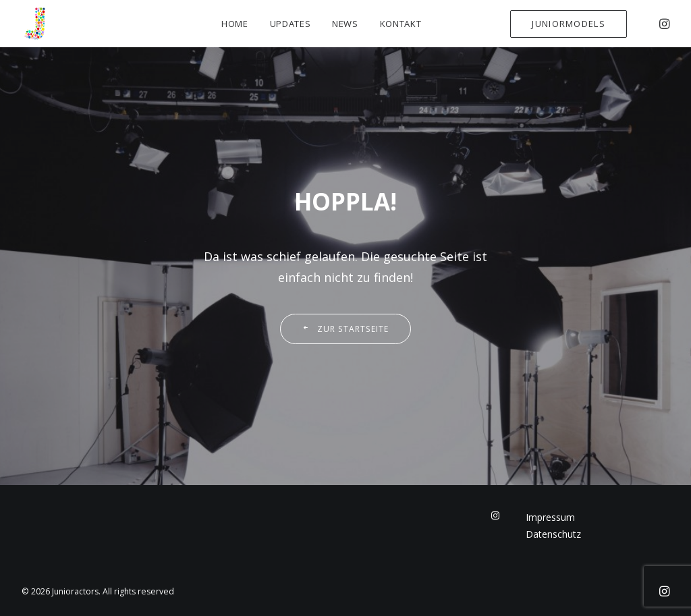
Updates (291, 24)
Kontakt (401, 24)
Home (235, 24)
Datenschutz (553, 534)
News (345, 24)
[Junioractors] (35, 24)
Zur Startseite (345, 329)
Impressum (550, 517)
